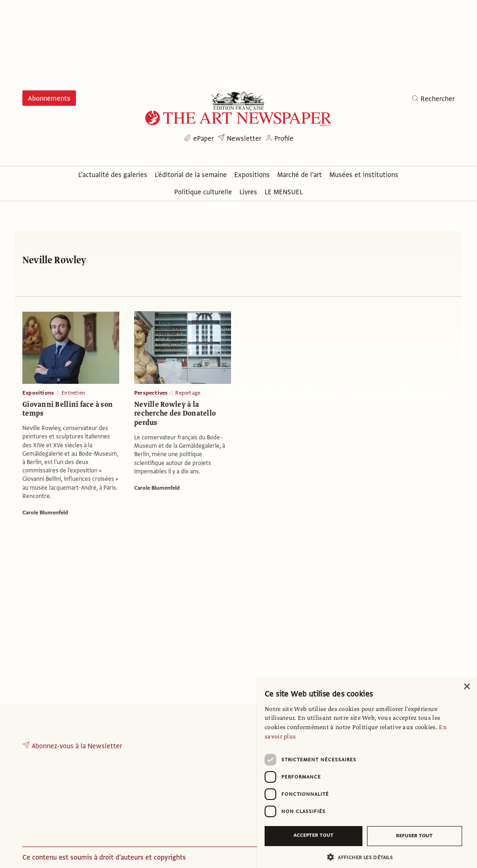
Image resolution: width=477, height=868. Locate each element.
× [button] (467, 687)
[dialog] (367, 772)
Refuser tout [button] (414, 836)
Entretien (73, 393)
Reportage (188, 393)
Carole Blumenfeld (45, 513)
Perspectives (151, 393)
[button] (363, 857)
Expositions (38, 393)
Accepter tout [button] (313, 835)
